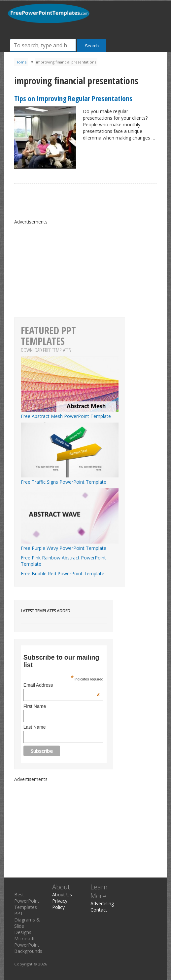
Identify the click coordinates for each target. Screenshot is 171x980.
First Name (35, 706)
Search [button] (92, 46)
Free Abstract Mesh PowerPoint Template (70, 413)
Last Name (35, 727)
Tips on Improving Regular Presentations (73, 98)
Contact (99, 910)
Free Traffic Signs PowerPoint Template (70, 479)
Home (21, 62)
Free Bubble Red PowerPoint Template (63, 573)
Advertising (102, 903)
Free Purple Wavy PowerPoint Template (70, 545)
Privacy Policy (60, 904)
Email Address (62, 685)
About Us (62, 895)
